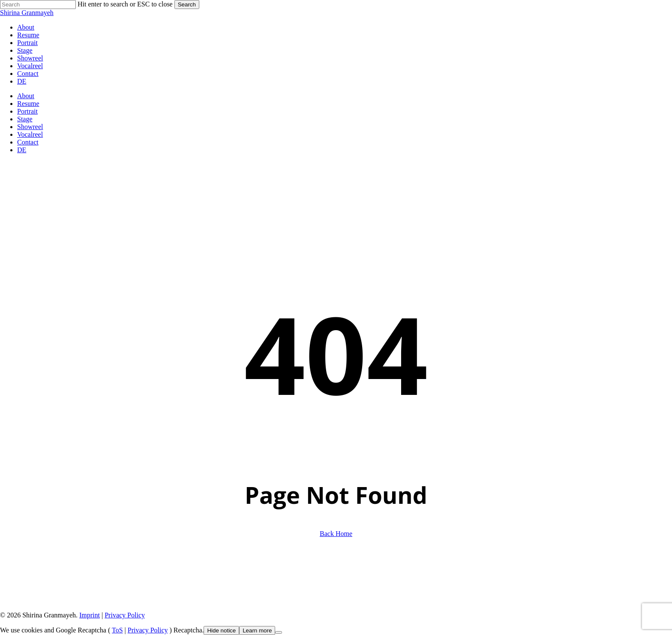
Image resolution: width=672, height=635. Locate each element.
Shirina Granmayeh (27, 13)
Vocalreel (30, 134)
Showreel (30, 127)
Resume (28, 104)
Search (187, 5)
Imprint (90, 615)
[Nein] (279, 632)
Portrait (27, 111)
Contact (28, 142)
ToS (117, 630)
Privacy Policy (125, 615)
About (26, 96)
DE (22, 150)
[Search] (38, 5)
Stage (25, 119)
